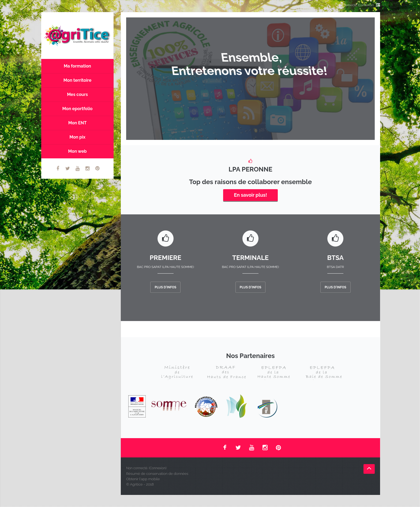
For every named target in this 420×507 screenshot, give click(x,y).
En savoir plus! (250, 195)
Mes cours (77, 94)
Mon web (77, 151)
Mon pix (77, 137)
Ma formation (77, 66)
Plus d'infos (165, 287)
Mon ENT (78, 123)
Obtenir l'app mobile (143, 479)
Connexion (366, 5)
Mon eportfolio (78, 109)
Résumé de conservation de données (157, 474)
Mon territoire (77, 80)
